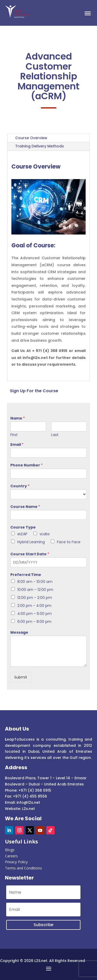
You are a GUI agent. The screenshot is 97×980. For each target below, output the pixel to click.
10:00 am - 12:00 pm (35, 590)
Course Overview (31, 138)
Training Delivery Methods (40, 146)
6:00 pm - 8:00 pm (34, 622)
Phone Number (27, 465)
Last (55, 435)
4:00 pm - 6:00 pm (35, 614)
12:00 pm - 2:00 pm (35, 598)
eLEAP (22, 534)
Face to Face (69, 542)
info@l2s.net (28, 802)
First (14, 435)
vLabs (45, 534)
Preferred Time (26, 575)
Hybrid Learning (31, 542)
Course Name (25, 507)
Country (20, 486)
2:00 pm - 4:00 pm (34, 606)
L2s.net (28, 809)
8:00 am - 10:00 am (35, 582)
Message (19, 632)
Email (17, 445)
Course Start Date (30, 554)
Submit (21, 677)
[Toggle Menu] (88, 13)
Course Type (23, 527)
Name (18, 418)
